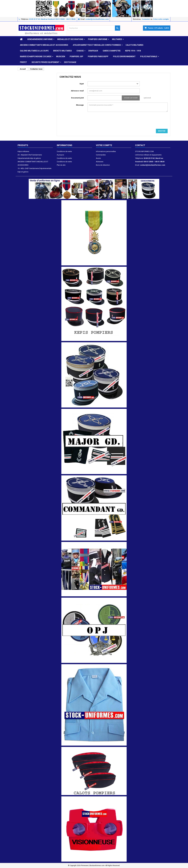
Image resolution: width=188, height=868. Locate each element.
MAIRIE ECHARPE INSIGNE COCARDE (36, 57)
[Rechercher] (94, 28)
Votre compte (104, 145)
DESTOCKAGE (70, 62)
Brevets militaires (63, 51)
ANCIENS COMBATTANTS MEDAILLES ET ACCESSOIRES (44, 45)
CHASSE (80, 51)
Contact (140, 145)
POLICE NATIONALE (149, 57)
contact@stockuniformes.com (97, 19)
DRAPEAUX (93, 51)
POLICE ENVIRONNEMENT (124, 57)
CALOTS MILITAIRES (134, 45)
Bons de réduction (103, 165)
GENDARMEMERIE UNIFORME (40, 39)
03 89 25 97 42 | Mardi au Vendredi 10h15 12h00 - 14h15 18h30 (52, 19)
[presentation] (111, 121)
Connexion (146, 19)
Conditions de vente (64, 151)
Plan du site (61, 165)
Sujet (82, 84)
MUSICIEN (61, 57)
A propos (60, 155)
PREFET (23, 62)
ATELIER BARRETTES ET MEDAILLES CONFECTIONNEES (97, 45)
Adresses (100, 162)
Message (80, 105)
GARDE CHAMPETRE (112, 51)
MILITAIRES (117, 39)
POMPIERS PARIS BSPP (98, 57)
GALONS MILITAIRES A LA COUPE (34, 51)
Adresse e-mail (77, 91)
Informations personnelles (106, 151)
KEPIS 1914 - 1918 (133, 51)
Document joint (77, 98)
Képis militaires (23, 151)
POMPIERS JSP (76, 57)
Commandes (101, 155)
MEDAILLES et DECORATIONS (70, 39)
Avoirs (98, 158)
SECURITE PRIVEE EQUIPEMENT (45, 62)
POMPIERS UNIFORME (98, 39)
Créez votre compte (161, 19)
